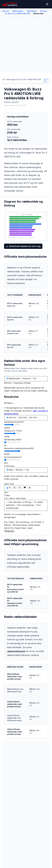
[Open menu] (47, 4)
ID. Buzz (44, 11)
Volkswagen (32, 11)
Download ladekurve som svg (23, 246)
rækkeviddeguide (16, 651)
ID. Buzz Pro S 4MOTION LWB (18, 13)
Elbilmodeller (18, 11)
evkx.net (5, 11)
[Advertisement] (26, 45)
